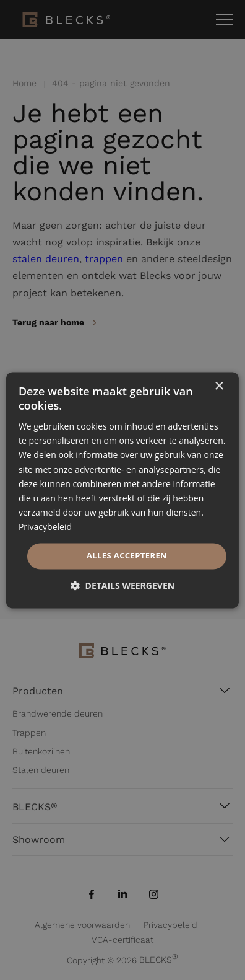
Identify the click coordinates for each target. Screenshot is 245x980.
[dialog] (123, 490)
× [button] (219, 386)
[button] (123, 585)
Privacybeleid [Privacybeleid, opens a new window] (45, 527)
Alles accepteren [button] (127, 555)
